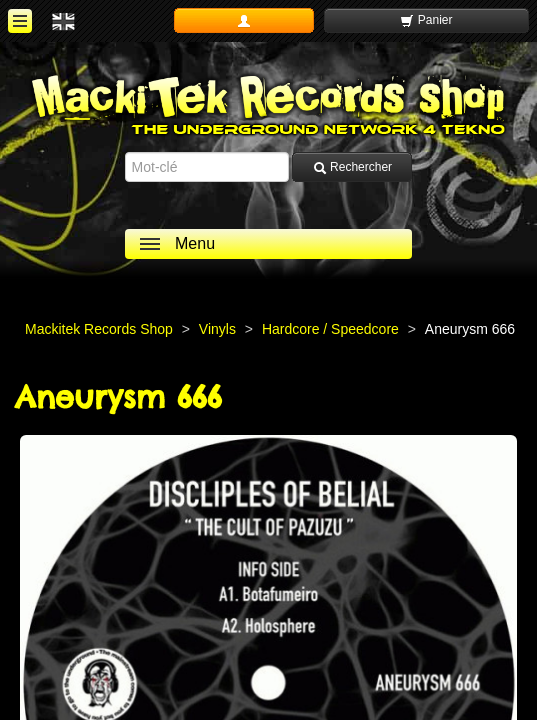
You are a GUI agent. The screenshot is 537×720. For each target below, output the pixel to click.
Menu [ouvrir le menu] (195, 243)
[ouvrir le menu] (20, 21)
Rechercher (352, 167)
